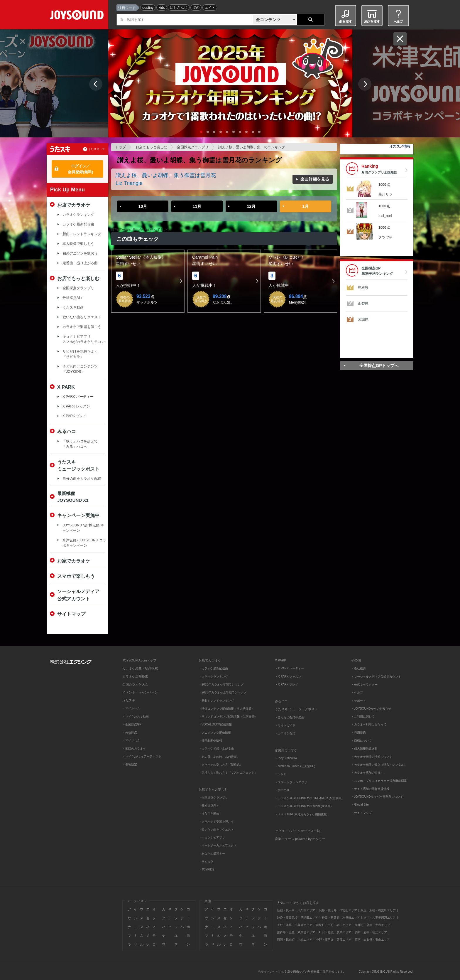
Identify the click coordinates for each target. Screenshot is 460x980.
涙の (196, 8)
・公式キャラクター (364, 685)
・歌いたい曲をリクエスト (216, 830)
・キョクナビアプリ (212, 837)
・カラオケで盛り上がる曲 (216, 749)
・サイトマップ (361, 813)
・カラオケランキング (213, 677)
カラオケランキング (78, 215)
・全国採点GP (132, 724)
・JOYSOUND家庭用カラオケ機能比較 (301, 814)
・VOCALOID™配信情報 (215, 724)
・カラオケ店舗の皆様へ (367, 773)
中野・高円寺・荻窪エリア (334, 940)
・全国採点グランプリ (213, 798)
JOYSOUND (78, 16)
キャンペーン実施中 (78, 515)
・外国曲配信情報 (210, 741)
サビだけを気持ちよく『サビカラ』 (80, 354)
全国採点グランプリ (193, 147)
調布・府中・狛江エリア (371, 932)
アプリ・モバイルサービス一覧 (297, 831)
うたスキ (129, 700)
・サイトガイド (285, 725)
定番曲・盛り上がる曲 (80, 263)
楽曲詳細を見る (315, 179)
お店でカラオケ (74, 205)
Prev (96, 84)
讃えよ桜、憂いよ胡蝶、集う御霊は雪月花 (166, 175)
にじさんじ (179, 8)
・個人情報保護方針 (364, 749)
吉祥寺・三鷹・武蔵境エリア (296, 932)
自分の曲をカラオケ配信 (82, 479)
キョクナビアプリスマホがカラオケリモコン (84, 339)
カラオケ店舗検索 (135, 676)
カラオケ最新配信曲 (78, 224)
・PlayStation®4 (286, 758)
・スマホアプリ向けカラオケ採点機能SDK (379, 781)
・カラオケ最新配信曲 (213, 668)
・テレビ (281, 774)
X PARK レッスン (76, 406)
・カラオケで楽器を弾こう (216, 822)
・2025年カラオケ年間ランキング (221, 685)
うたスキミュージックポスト (78, 465)
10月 (143, 206)
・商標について (361, 741)
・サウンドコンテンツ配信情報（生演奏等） (228, 717)
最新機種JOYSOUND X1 (73, 497)
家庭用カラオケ (286, 750)
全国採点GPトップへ (379, 366)
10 (259, 132)
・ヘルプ (357, 692)
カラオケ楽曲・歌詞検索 (140, 668)
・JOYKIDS (207, 869)
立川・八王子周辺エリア (380, 918)
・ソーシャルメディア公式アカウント (376, 677)
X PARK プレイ (75, 416)
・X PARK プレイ (286, 685)
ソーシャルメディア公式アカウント (78, 595)
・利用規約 (358, 733)
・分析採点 (130, 732)
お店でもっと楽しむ (151, 147)
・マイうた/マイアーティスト (142, 756)
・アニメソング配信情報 (215, 733)
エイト (210, 8)
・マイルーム (131, 708)
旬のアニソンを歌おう (80, 253)
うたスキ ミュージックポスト (296, 709)
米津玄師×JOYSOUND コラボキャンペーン (84, 543)
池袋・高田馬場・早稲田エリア (297, 918)
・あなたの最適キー (212, 854)
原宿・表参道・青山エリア (372, 940)
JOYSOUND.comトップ (139, 660)
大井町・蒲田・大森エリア (372, 925)
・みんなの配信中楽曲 (290, 717)
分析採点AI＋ (73, 298)
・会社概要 (358, 668)
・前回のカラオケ (134, 749)
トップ (121, 147)
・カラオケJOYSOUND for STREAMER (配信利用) (309, 798)
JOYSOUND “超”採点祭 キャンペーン (83, 528)
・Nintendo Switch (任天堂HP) (295, 766)
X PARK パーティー (78, 397)
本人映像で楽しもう (78, 244)
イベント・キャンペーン (140, 692)
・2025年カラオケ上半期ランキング (223, 692)
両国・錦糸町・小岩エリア (295, 940)
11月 (197, 206)
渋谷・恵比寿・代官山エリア (338, 910)
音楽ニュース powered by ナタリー (300, 839)
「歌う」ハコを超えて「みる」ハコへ (80, 444)
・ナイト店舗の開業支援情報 (370, 789)
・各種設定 (130, 764)
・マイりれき (131, 740)
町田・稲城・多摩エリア (335, 932)
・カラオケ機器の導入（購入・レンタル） (379, 765)
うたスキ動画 (73, 307)
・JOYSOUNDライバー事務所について (377, 797)
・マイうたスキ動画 (136, 717)
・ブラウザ (282, 790)
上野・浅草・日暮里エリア (295, 925)
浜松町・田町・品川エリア (334, 925)
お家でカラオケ (74, 561)
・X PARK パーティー (289, 668)
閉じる (400, 39)
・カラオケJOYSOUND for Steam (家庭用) (303, 806)
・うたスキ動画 (209, 813)
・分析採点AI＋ (209, 805)
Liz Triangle (129, 183)
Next (365, 84)
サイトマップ (71, 614)
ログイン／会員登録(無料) (81, 169)
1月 (305, 206)
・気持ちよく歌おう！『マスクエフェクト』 (228, 773)
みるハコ (67, 431)
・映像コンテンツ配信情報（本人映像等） (226, 709)
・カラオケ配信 (285, 733)
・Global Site (360, 805)
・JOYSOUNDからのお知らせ (371, 709)
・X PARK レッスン (288, 677)
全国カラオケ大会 (135, 684)
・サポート (358, 701)
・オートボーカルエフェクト (218, 845)
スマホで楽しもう (76, 576)
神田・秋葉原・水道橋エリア (341, 918)
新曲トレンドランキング (82, 234)
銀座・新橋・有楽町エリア (378, 910)
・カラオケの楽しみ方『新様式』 (221, 765)
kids (161, 8)
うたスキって (97, 149)
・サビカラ (206, 862)
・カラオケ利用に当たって (369, 724)
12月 (251, 206)
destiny (148, 8)
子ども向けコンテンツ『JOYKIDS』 (80, 369)
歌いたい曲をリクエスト (82, 317)
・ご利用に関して (363, 717)
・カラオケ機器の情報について (372, 757)
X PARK (66, 387)
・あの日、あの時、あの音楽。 (219, 757)
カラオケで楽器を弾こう (82, 327)
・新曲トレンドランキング (216, 701)
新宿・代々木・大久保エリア (296, 910)
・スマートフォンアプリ (291, 782)
